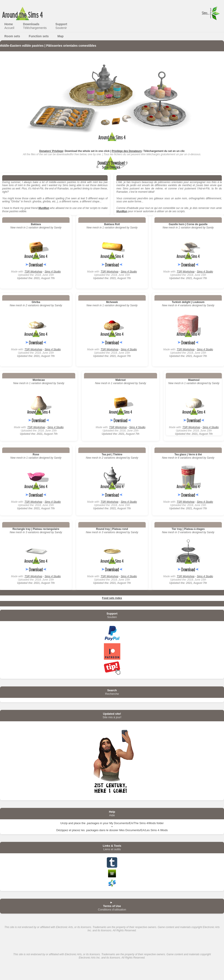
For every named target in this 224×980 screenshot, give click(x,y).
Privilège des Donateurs (127, 151)
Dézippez (62, 830)
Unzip (64, 823)
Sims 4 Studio (53, 272)
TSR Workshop (33, 272)
